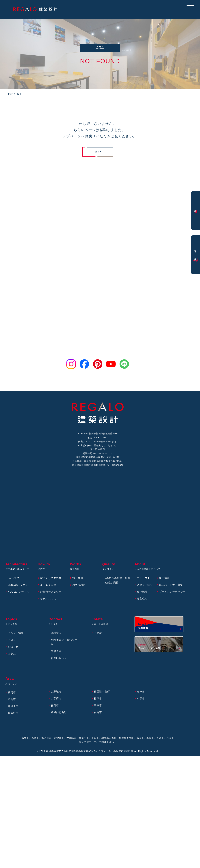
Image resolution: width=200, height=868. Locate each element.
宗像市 (98, 708)
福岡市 (12, 695)
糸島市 (12, 701)
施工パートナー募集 (171, 587)
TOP (98, 152)
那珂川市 (13, 708)
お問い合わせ (59, 660)
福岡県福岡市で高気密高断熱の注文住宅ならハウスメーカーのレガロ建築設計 (90, 753)
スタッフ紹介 (145, 587)
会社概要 (142, 594)
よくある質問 (48, 587)
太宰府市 (56, 701)
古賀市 (98, 714)
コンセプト (144, 580)
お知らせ (13, 649)
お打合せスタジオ (51, 594)
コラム (12, 656)
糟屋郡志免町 (59, 714)
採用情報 (164, 580)
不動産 (98, 635)
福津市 (98, 701)
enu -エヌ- (14, 580)
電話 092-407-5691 (98, 438)
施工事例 (78, 580)
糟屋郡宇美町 (102, 694)
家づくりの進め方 (51, 580)
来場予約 (56, 653)
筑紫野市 (13, 715)
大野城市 (56, 694)
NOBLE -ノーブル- (19, 594)
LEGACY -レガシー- (20, 587)
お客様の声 (79, 587)
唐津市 (141, 694)
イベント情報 (16, 635)
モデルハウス (48, 601)
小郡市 (141, 701)
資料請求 (56, 635)
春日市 (55, 708)
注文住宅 (142, 601)
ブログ (12, 642)
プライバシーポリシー (172, 594)
